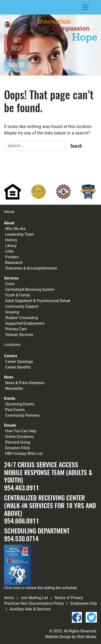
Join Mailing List (34, 598)
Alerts (9, 598)
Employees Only (84, 603)
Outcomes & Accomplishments (31, 268)
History (11, 240)
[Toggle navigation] (85, 7)
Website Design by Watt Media (71, 637)
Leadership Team (20, 234)
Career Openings (19, 362)
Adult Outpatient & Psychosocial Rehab (38, 301)
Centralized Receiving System (30, 289)
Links (10, 251)
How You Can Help (21, 431)
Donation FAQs (18, 448)
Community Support (22, 306)
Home (9, 212)
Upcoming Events (20, 404)
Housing (12, 312)
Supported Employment (25, 323)
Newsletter (14, 388)
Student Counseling (21, 318)
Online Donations (19, 437)
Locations (12, 345)
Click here (12, 588)
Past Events (15, 410)
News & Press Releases (25, 383)
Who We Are (15, 229)
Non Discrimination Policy (42, 603)
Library (11, 246)
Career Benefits (18, 367)
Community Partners (22, 415)
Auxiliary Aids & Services (30, 609)
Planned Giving (18, 442)
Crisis (10, 284)
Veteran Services (19, 335)
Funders (12, 257)
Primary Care (16, 329)
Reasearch (14, 263)
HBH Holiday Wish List (24, 454)
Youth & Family (18, 295)
